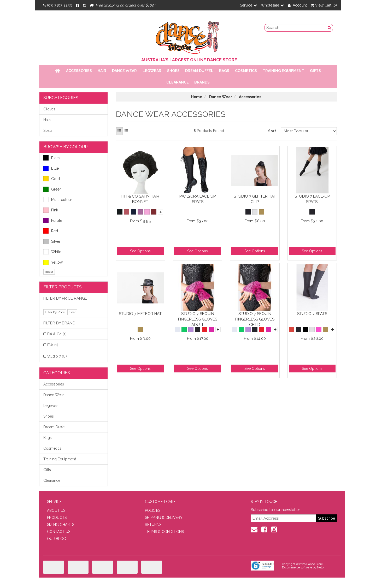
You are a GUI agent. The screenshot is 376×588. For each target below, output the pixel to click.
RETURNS (153, 525)
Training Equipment (283, 71)
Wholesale (272, 5)
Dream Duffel (199, 71)
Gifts (315, 71)
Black (52, 158)
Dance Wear (124, 71)
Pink (51, 210)
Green (52, 189)
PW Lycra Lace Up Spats (198, 199)
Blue (51, 168)
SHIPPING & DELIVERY (164, 518)
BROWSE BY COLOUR (66, 147)
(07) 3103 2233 (57, 5)
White (52, 252)
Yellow (53, 262)
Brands (202, 82)
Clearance (178, 82)
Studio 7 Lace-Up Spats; (312, 199)
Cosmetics (246, 71)
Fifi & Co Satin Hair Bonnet (140, 199)
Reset (49, 272)
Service (248, 5)
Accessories (79, 71)
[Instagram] (84, 5)
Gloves (49, 109)
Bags (224, 71)
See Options (140, 251)
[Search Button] (330, 28)
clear (72, 312)
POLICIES (153, 510)
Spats (48, 130)
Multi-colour (58, 200)
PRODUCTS (57, 518)
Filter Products (63, 287)
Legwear (152, 71)
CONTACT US (59, 532)
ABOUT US (56, 510)
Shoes (173, 71)
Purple (53, 221)
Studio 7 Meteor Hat (140, 314)
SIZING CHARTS (61, 525)
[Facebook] (77, 5)
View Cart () (324, 5)
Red (51, 231)
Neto (320, 568)
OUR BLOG (57, 539)
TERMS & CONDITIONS (164, 532)
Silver (52, 241)
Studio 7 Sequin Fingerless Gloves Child (255, 319)
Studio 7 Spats (312, 314)
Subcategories (61, 98)
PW (53, 345)
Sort (272, 131)
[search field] (296, 28)
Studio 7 (57, 356)
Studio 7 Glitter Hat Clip (255, 199)
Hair (102, 71)
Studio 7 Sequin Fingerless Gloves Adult (198, 319)
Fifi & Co (57, 334)
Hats (47, 120)
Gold (52, 179)
